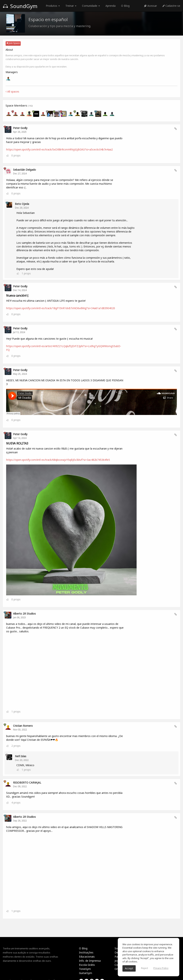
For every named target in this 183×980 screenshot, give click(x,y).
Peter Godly (20, 128)
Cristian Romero (23, 726)
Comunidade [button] (91, 6)
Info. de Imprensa (90, 961)
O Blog (125, 6)
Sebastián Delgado (25, 170)
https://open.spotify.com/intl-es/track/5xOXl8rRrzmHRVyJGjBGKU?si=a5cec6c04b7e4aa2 (59, 149)
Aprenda (111, 6)
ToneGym (85, 969)
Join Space (13, 43)
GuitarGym (86, 973)
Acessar (150, 6)
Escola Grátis (87, 965)
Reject (145, 968)
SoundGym (20, 6)
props (16, 155)
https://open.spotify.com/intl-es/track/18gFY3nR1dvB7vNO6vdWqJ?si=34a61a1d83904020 (61, 308)
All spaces (12, 91)
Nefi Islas (21, 756)
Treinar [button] (71, 6)
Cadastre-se (171, 6)
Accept (129, 968)
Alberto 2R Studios (24, 614)
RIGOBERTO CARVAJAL (27, 783)
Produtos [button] (53, 6)
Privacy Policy (161, 968)
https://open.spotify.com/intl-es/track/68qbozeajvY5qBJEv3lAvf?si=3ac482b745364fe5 (58, 460)
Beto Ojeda (22, 204)
